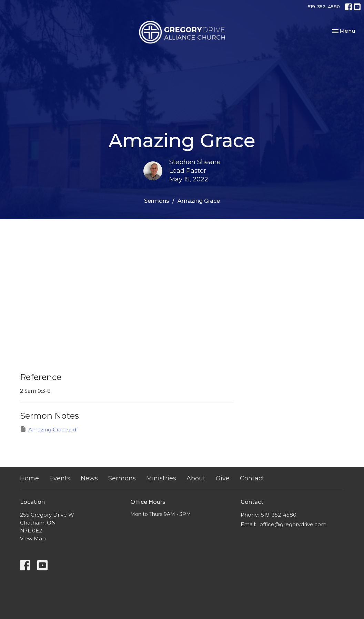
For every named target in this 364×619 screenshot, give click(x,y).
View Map (33, 538)
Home (29, 478)
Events (60, 478)
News (89, 478)
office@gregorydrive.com (293, 524)
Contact (252, 478)
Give (223, 478)
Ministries (161, 478)
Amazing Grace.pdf (49, 429)
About (196, 478)
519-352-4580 (324, 7)
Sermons (157, 201)
